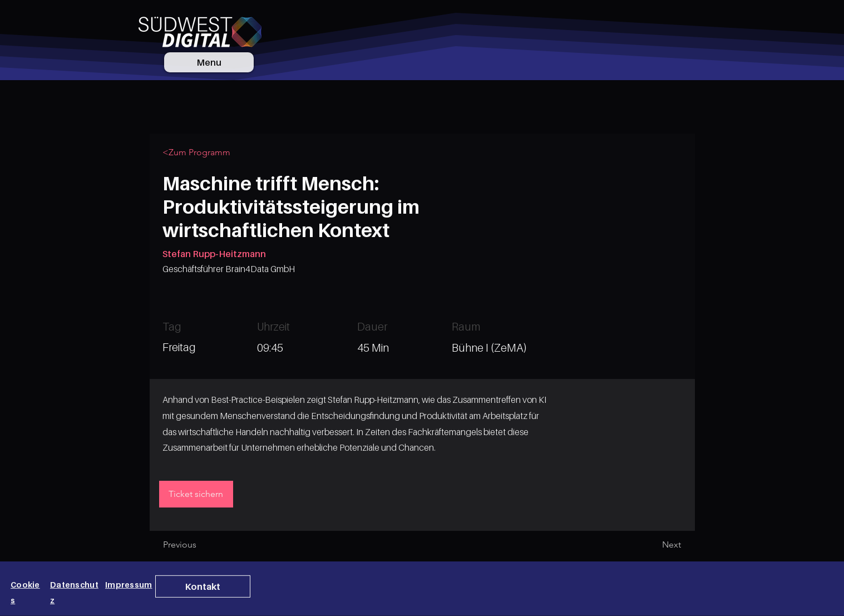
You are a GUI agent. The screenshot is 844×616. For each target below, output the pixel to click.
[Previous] (200, 545)
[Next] (653, 545)
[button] (203, 587)
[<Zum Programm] (199, 153)
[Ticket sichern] (196, 494)
